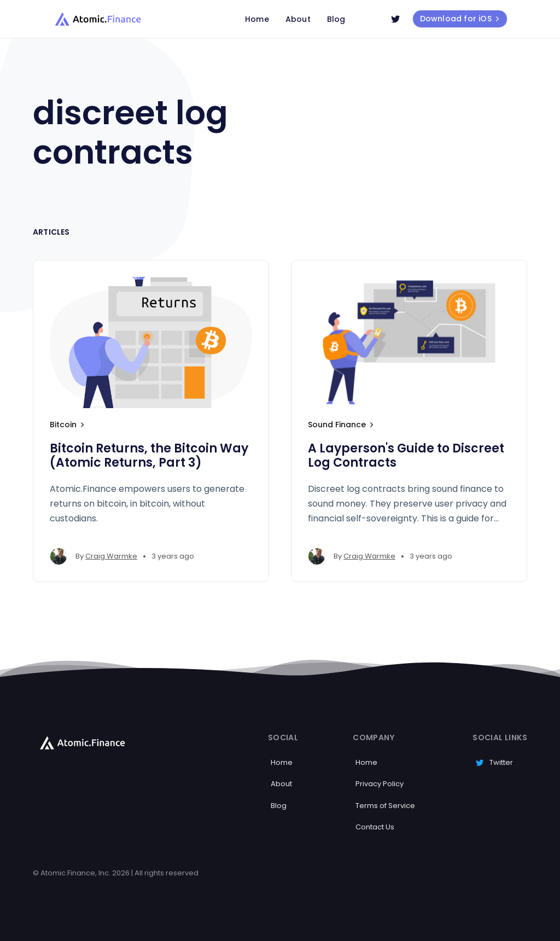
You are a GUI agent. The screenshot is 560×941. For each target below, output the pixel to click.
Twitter (494, 762)
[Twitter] (395, 19)
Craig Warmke (111, 556)
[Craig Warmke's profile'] (59, 556)
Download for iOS (461, 19)
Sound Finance (342, 425)
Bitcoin (68, 425)
